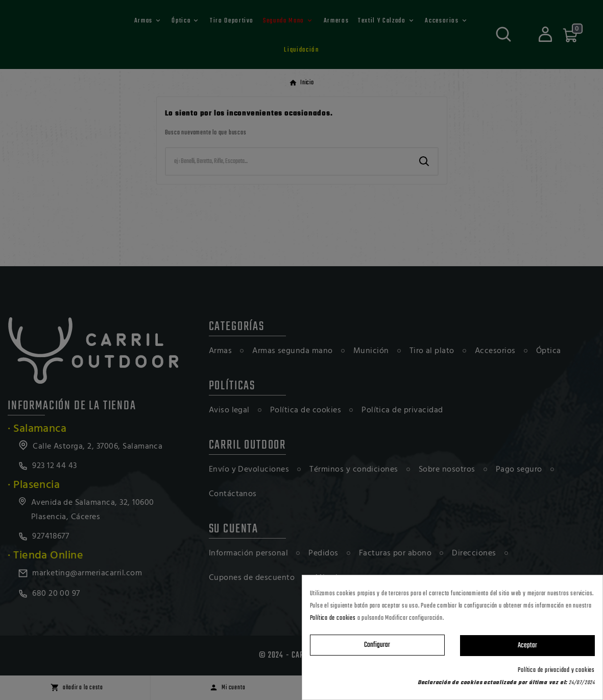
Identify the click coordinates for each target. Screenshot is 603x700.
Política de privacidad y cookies (556, 670)
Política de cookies (333, 618)
